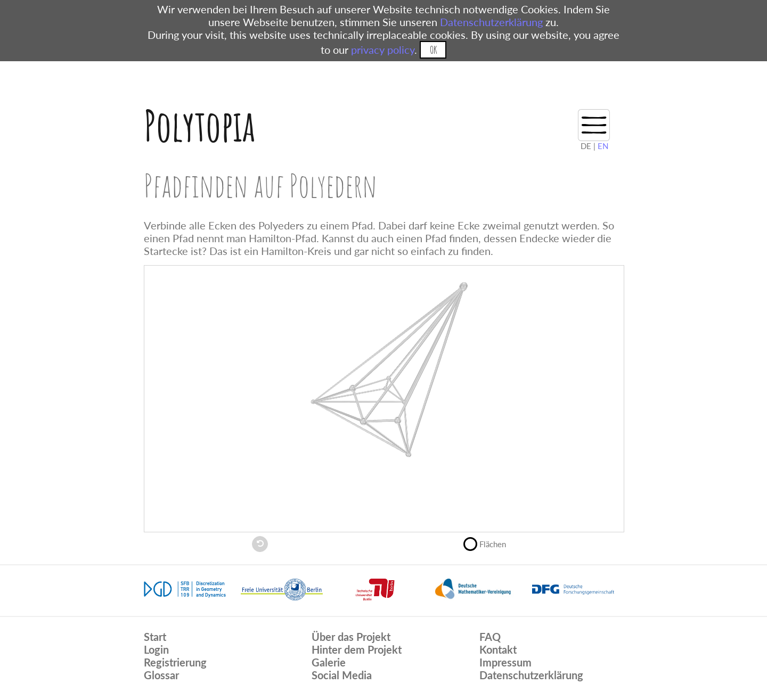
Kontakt (498, 649)
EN (603, 146)
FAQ (490, 637)
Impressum (505, 662)
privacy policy (383, 50)
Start (155, 637)
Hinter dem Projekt (357, 649)
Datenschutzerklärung (491, 22)
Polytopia (199, 125)
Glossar (161, 675)
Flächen (489, 543)
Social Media (342, 675)
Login (156, 649)
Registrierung (175, 662)
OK (433, 50)
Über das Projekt (351, 637)
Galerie (329, 662)
